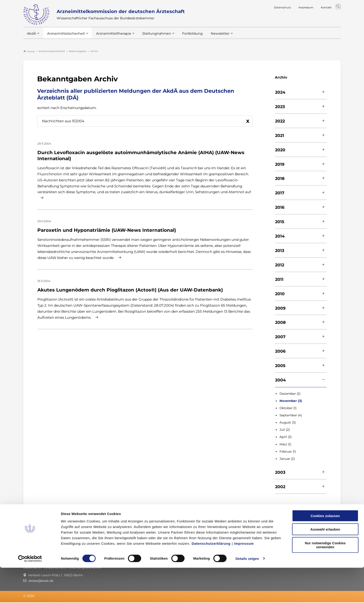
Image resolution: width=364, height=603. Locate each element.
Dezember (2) (290, 394)
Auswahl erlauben (325, 565)
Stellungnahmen (150, 37)
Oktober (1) (288, 409)
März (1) (285, 445)
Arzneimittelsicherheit (64, 37)
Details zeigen (247, 594)
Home (29, 52)
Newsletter (211, 37)
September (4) (291, 416)
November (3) (291, 401)
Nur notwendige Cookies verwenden (325, 580)
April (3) (286, 438)
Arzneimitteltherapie (110, 37)
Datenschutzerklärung (211, 579)
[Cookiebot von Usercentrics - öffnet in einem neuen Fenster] (30, 594)
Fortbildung (184, 37)
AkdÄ (31, 37)
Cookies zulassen (325, 551)
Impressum (244, 579)
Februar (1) (288, 452)
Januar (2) (287, 459)
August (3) (288, 423)
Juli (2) (285, 431)
